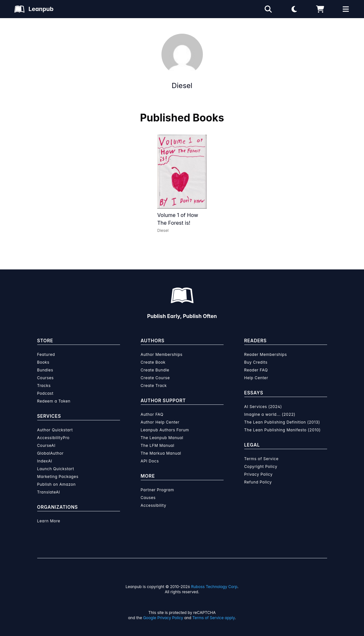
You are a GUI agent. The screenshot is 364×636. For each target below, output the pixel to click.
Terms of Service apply (214, 618)
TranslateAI (49, 492)
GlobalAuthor (50, 453)
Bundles (45, 370)
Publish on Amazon (56, 484)
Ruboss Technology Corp (214, 587)
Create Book (153, 362)
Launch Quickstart (56, 469)
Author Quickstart (55, 430)
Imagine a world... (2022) (270, 414)
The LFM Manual (158, 445)
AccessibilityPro (53, 438)
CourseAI (46, 445)
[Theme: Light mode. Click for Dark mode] (294, 9)
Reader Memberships (266, 354)
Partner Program (157, 490)
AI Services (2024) (263, 407)
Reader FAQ (256, 370)
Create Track (154, 386)
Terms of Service (261, 459)
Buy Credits (256, 362)
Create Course (155, 378)
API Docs (150, 461)
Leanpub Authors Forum (165, 430)
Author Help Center (160, 422)
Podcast (45, 393)
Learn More (49, 521)
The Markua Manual (161, 453)
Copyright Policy (261, 466)
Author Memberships (162, 354)
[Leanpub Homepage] (34, 9)
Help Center (256, 378)
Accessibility (154, 505)
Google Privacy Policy (163, 618)
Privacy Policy (259, 474)
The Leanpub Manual (162, 438)
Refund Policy (258, 482)
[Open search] (268, 9)
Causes (148, 498)
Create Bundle (155, 370)
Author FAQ (152, 414)
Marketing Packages (58, 477)
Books (43, 362)
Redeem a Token (54, 401)
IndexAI (45, 461)
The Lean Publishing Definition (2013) (282, 422)
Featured (46, 354)
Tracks (44, 386)
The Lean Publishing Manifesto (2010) (283, 430)
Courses (45, 378)
